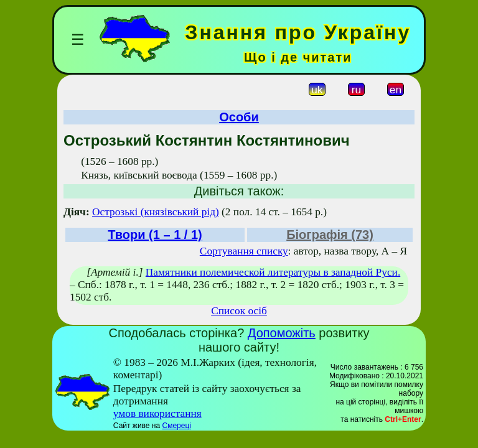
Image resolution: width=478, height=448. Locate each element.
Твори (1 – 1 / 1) (155, 235)
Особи (239, 117)
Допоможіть (282, 333)
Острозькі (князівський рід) (156, 212)
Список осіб (239, 311)
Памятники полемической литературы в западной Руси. (273, 272)
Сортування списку (244, 251)
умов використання (157, 413)
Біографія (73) (330, 235)
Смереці (176, 426)
